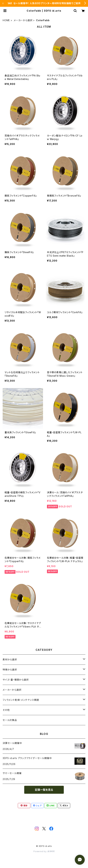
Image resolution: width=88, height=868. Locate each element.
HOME (6, 20)
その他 (6, 710)
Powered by (44, 851)
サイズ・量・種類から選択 (16, 680)
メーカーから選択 (23, 20)
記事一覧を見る (44, 790)
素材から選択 (10, 659)
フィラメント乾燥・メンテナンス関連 (21, 700)
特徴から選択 (10, 670)
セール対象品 (10, 720)
